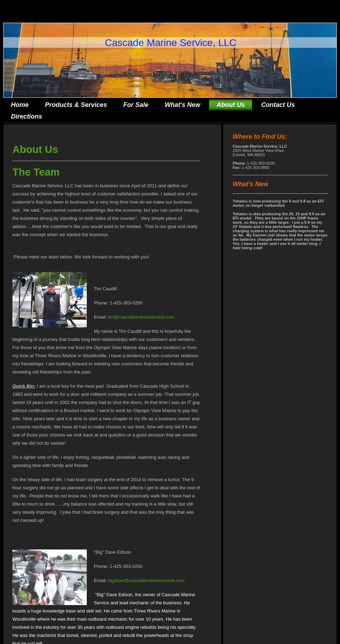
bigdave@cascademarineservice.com (146, 580)
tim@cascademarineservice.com (141, 317)
